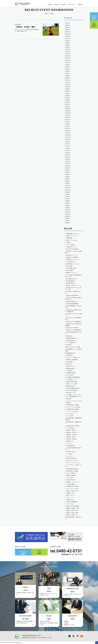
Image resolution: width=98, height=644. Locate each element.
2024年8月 (68, 65)
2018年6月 (68, 223)
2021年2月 (68, 157)
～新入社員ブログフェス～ (72, 255)
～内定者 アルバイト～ (71, 495)
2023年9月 (68, 89)
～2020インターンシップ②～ (72, 460)
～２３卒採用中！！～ (70, 371)
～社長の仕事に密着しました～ (72, 302)
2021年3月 (68, 155)
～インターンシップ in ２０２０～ (73, 463)
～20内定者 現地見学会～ (71, 475)
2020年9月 (68, 168)
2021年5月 (68, 150)
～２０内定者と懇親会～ (71, 484)
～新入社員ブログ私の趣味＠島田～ (73, 322)
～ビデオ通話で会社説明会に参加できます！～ (73, 449)
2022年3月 (68, 128)
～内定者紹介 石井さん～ (71, 437)
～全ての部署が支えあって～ (72, 279)
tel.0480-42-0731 (66, 551)
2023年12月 (68, 82)
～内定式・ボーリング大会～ (72, 240)
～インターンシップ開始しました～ (73, 357)
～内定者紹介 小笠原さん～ (72, 435)
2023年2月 (68, 104)
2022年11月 (68, 111)
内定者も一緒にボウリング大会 (73, 347)
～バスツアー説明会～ (70, 245)
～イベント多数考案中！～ (71, 343)
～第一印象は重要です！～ (71, 281)
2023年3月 (68, 102)
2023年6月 (68, 96)
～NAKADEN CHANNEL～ (71, 439)
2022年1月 (68, 133)
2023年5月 (68, 98)
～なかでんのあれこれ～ (71, 262)
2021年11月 (68, 137)
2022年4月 (68, 126)
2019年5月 (68, 203)
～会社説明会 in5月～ (70, 493)
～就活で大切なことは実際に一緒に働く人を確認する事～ (73, 311)
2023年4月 (68, 100)
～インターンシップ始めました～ (72, 411)
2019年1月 (68, 207)
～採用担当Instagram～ (70, 368)
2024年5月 (68, 71)
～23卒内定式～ (69, 345)
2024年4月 (68, 74)
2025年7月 (68, 41)
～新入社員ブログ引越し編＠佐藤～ (73, 330)
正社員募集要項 (94, 25)
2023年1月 (68, 106)
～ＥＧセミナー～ (69, 456)
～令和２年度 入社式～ (71, 452)
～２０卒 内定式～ (70, 478)
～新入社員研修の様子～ (71, 446)
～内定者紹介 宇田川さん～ (72, 432)
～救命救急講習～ (69, 238)
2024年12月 (68, 56)
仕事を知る (57, 4)
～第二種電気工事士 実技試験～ (72, 409)
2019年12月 (68, 188)
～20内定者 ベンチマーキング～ (73, 482)
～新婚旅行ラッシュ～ (71, 273)
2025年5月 (68, 45)
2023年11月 (68, 85)
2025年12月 (68, 30)
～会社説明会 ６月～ (70, 441)
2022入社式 (69, 364)
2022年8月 (68, 117)
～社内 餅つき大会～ (70, 500)
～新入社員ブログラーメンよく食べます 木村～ (73, 288)
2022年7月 (68, 120)
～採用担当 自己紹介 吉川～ (72, 515)
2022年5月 (68, 124)
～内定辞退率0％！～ (70, 355)
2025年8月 (68, 38)
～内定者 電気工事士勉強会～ (72, 382)
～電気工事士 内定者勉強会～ (72, 360)
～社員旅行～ (68, 242)
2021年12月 (68, 135)
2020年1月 (68, 185)
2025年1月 (68, 54)
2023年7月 (68, 93)
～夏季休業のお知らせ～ (71, 283)
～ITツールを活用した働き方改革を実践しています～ (73, 276)
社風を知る (64, 4)
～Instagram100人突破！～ (71, 340)
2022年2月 (68, 131)
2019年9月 (68, 194)
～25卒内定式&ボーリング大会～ (72, 264)
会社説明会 (94, 16)
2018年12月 (68, 210)
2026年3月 (68, 23)
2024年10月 (68, 60)
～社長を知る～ (69, 399)
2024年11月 (68, 58)
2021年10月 (68, 139)
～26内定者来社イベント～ (71, 247)
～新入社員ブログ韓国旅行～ (72, 257)
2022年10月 (68, 113)
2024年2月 (68, 78)
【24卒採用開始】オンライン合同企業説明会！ (73, 350)
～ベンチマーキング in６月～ (72, 489)
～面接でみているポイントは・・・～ (73, 285)
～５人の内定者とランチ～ (71, 379)
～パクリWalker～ (69, 454)
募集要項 (80, 4)
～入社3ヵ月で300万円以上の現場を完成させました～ (74, 298)
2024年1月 (68, 80)
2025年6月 (68, 43)
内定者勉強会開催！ (70, 353)
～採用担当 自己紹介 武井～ (72, 510)
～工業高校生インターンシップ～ (72, 260)
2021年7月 (68, 146)
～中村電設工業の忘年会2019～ (72, 469)
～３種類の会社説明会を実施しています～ (73, 333)
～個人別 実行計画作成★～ (72, 390)
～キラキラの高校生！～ (71, 428)
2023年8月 (68, 91)
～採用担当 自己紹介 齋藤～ (72, 513)
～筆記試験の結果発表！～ (71, 373)
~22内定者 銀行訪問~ (70, 386)
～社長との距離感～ (70, 270)
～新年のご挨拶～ (69, 266)
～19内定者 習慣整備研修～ (72, 502)
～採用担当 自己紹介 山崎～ (72, 491)
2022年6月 (68, 122)
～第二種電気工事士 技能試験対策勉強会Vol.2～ (73, 419)
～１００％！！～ (69, 443)
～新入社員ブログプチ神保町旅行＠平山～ (73, 319)
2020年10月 (68, 166)
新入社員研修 (69, 362)
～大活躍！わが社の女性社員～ (72, 295)
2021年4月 (68, 153)
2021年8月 (68, 144)
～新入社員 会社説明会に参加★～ (73, 388)
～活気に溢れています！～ (71, 393)
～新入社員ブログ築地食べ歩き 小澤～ (73, 292)
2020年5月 (68, 177)
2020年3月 (68, 181)
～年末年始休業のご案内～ (71, 268)
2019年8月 (68, 196)
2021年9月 (68, 142)
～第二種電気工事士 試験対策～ (72, 486)
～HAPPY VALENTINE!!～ (71, 458)
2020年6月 (68, 175)
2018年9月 (68, 216)
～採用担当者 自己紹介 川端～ (72, 508)
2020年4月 (68, 179)
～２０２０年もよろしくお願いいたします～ (73, 466)
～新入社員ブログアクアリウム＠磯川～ (73, 315)
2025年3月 (68, 49)
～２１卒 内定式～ (70, 416)
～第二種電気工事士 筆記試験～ (72, 426)
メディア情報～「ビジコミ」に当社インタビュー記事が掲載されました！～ (73, 396)
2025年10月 (68, 34)
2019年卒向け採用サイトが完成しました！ (74, 518)
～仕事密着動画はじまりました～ (72, 234)
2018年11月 (68, 212)
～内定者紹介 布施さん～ (71, 430)
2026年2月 (68, 25)
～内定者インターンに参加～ (72, 384)
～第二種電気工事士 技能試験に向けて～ (73, 423)
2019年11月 (68, 190)
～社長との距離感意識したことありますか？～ (73, 307)
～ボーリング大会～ (70, 414)
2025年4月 (68, 47)
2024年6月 (68, 69)
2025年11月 (68, 32)
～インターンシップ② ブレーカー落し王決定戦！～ (73, 402)
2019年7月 (68, 199)
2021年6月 (68, 148)
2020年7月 (68, 172)
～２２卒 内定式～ (70, 375)
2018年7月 (68, 221)
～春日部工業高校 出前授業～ (72, 471)
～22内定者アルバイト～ (71, 366)
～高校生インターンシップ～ (72, 236)
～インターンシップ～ (70, 497)
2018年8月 (68, 218)
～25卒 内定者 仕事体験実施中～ (72, 304)
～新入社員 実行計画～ (71, 480)
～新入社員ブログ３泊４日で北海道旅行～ (73, 252)
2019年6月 (68, 201)
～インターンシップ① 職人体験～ (73, 407)
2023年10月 (68, 87)
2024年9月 (68, 63)
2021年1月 (68, 159)
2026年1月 (68, 27)
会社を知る (50, 4)
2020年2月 (68, 183)
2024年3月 (68, 76)
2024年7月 (68, 67)
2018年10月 (68, 214)
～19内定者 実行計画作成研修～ (73, 506)
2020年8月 (68, 170)
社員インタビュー (72, 4)
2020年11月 (68, 164)
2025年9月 (68, 36)
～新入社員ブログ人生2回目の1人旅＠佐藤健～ (74, 325)
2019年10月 (68, 192)
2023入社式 (69, 336)
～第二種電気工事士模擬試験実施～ (73, 377)
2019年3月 (68, 205)
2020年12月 (68, 161)
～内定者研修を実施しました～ (72, 338)
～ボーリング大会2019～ (71, 473)
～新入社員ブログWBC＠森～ (72, 328)
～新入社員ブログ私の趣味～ (72, 249)
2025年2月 (68, 52)
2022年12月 (68, 109)
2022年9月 (68, 115)
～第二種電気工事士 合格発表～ (72, 405)
